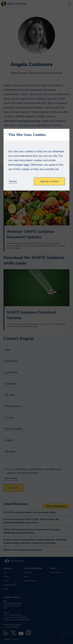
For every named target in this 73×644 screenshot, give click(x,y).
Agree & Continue (49, 181)
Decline (13, 181)
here (26, 165)
